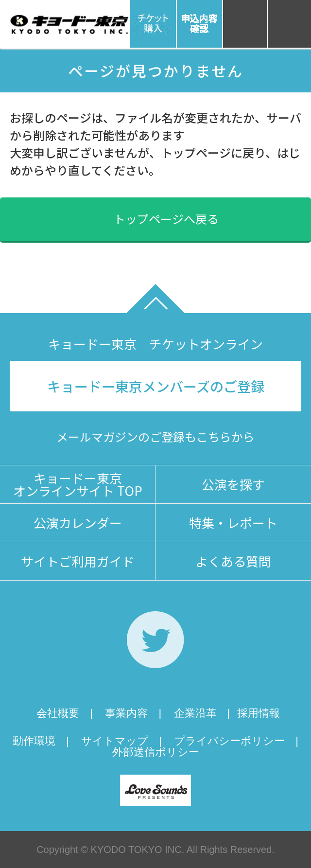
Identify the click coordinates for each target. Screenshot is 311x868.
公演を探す (233, 484)
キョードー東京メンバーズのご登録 (156, 386)
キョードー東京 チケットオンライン (155, 344)
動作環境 (34, 741)
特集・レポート (233, 523)
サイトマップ (115, 741)
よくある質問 (233, 561)
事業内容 (126, 713)
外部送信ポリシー (156, 752)
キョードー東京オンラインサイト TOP (78, 484)
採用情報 (259, 713)
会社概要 (58, 713)
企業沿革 (195, 713)
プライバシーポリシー (229, 741)
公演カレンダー (78, 523)
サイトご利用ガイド (78, 561)
